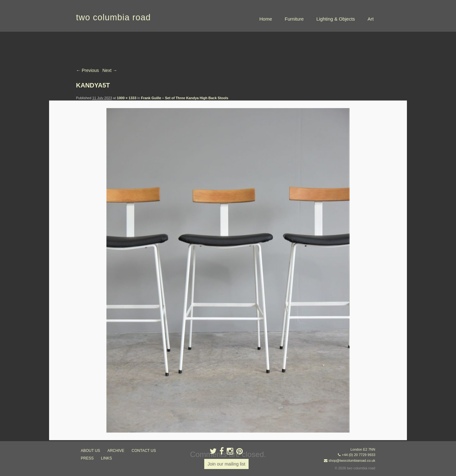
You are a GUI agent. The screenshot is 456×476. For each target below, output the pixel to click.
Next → (110, 70)
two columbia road (113, 17)
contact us (144, 451)
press (87, 458)
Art (371, 19)
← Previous (87, 70)
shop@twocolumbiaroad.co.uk (352, 460)
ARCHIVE (116, 451)
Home (266, 19)
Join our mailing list (226, 464)
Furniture (294, 19)
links (107, 458)
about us (90, 451)
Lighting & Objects (336, 19)
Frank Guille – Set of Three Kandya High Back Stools (185, 98)
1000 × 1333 (127, 98)
